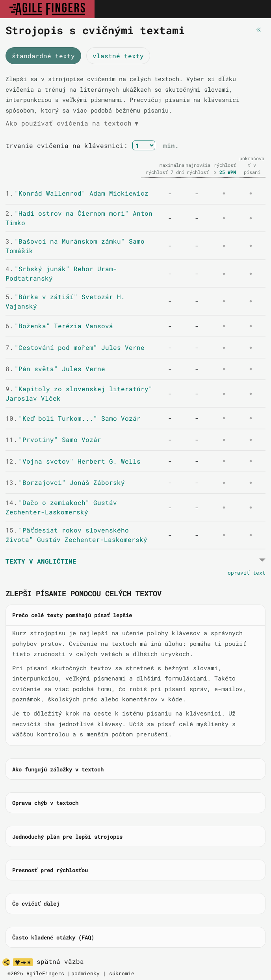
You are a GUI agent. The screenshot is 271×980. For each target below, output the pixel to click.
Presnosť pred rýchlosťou (50, 870)
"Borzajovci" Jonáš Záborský (65, 482)
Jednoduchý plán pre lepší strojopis (67, 837)
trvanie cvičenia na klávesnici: (67, 145)
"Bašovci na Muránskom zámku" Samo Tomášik (75, 246)
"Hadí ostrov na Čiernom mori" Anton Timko (79, 218)
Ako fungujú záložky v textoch (58, 769)
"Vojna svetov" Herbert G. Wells (73, 461)
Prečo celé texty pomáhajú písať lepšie (72, 615)
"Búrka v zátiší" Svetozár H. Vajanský (65, 301)
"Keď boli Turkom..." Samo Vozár (73, 418)
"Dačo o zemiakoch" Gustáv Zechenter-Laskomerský (61, 507)
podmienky (85, 973)
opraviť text (247, 573)
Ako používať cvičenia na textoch (72, 123)
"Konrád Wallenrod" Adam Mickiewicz (77, 193)
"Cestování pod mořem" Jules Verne (75, 347)
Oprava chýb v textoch (45, 803)
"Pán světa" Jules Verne (55, 369)
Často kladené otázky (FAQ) (53, 937)
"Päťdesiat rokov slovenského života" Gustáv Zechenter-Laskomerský (76, 535)
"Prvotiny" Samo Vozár (53, 439)
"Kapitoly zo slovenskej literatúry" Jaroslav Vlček (79, 393)
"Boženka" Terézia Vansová (59, 326)
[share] (6, 962)
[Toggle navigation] (256, 9)
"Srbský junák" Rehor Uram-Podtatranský (61, 273)
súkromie (122, 973)
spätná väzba (60, 962)
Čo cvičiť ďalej (36, 903)
